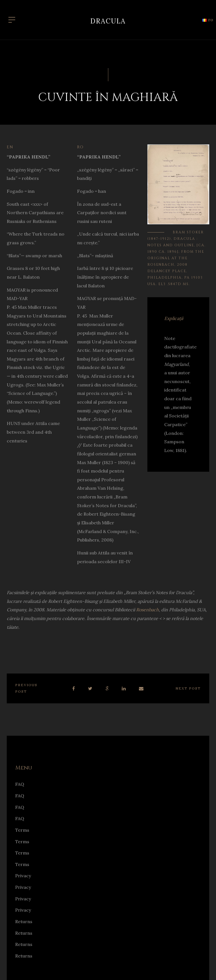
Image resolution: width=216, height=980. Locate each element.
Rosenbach (148, 610)
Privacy (23, 876)
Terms (22, 830)
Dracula (108, 18)
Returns (24, 921)
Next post (188, 688)
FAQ (20, 784)
